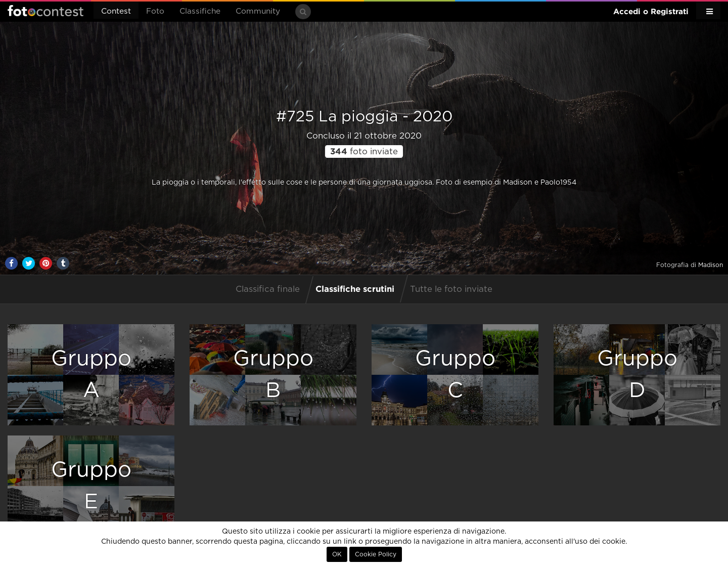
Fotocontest (45, 11)
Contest (116, 11)
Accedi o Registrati (651, 11)
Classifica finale (268, 289)
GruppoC (455, 375)
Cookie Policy (376, 554)
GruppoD (637, 375)
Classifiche (200, 11)
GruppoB (273, 375)
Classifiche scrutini (355, 289)
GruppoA (91, 375)
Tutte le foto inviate (451, 289)
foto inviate (364, 152)
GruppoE (91, 486)
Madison (711, 265)
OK (337, 554)
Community (258, 11)
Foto (155, 11)
